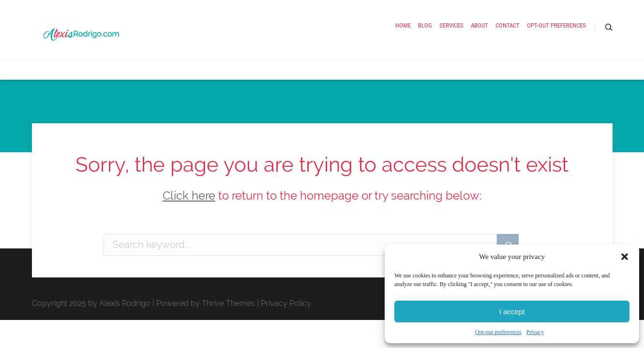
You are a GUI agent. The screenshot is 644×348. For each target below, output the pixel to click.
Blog (331, 42)
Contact (465, 42)
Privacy (535, 332)
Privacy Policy (286, 303)
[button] (625, 257)
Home (294, 42)
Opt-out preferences (498, 332)
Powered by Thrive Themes (206, 303)
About (420, 42)
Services (374, 42)
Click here (189, 196)
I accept (512, 312)
